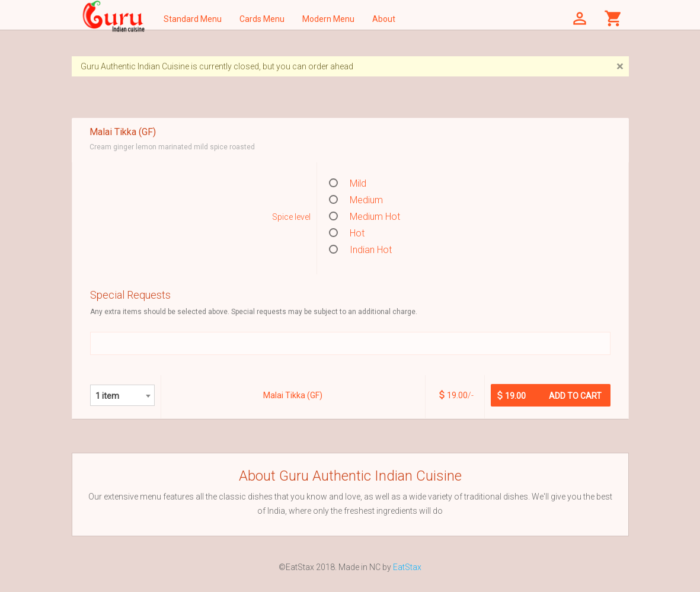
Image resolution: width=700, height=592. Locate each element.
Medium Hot (365, 217)
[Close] (620, 67)
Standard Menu (193, 19)
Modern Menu (328, 19)
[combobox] (122, 395)
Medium (356, 200)
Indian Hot (360, 250)
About (384, 19)
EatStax (407, 567)
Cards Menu (262, 19)
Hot (347, 233)
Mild (348, 183)
